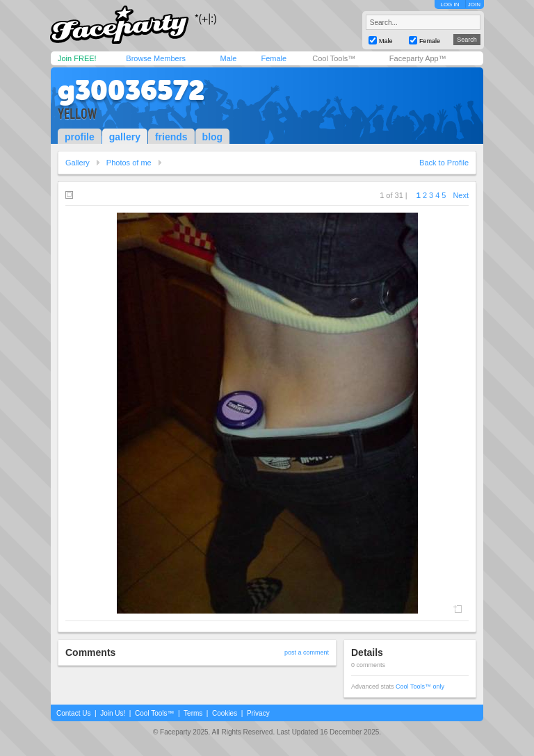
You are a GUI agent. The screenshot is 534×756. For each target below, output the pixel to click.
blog (213, 137)
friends (171, 137)
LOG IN (450, 5)
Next (461, 195)
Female (274, 58)
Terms (193, 713)
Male (228, 58)
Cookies (225, 713)
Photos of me (129, 163)
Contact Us (73, 713)
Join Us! (113, 713)
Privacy (258, 713)
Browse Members (156, 58)
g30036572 (131, 90)
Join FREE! (77, 58)
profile (80, 137)
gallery (125, 137)
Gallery (78, 163)
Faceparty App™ (418, 58)
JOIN (474, 5)
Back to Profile (444, 163)
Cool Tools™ (334, 58)
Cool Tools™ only (420, 687)
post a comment (307, 652)
